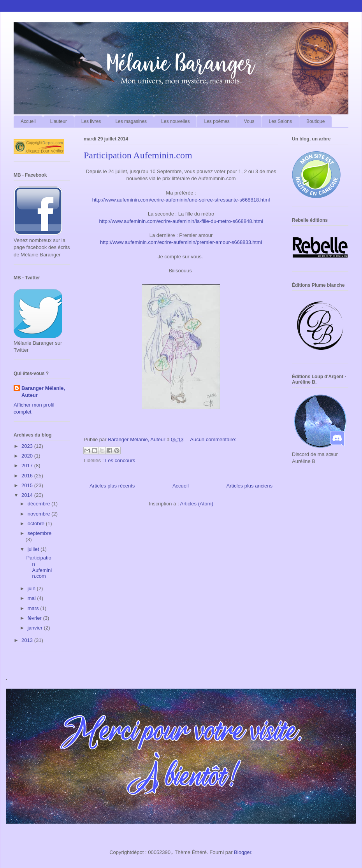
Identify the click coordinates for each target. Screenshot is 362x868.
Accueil (28, 121)
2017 (28, 466)
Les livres (91, 121)
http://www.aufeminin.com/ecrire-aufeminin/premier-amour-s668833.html (181, 242)
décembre (40, 504)
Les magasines (131, 121)
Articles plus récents (112, 486)
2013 (28, 640)
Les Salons (280, 121)
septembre (40, 533)
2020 (28, 456)
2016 (28, 476)
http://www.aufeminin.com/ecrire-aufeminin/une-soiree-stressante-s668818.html (181, 200)
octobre (37, 523)
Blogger (243, 852)
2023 (28, 446)
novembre (40, 514)
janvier (36, 628)
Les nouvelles (175, 121)
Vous (249, 121)
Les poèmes (217, 121)
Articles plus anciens (250, 486)
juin (32, 588)
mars (34, 608)
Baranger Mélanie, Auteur (43, 392)
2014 (28, 495)
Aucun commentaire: (213, 439)
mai (33, 598)
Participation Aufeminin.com (138, 155)
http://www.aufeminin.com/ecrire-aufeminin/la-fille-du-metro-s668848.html (181, 221)
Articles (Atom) (196, 504)
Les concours (120, 460)
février (35, 618)
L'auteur (59, 121)
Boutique (315, 121)
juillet (34, 549)
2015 (28, 485)
